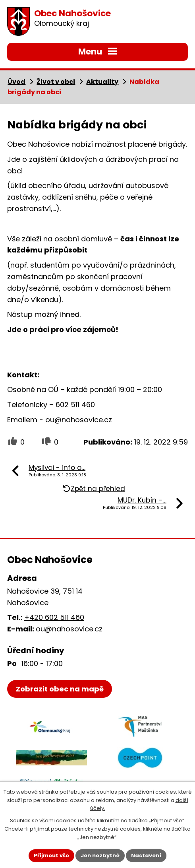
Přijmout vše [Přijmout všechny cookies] (51, 855)
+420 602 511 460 (54, 617)
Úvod (16, 82)
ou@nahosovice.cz (69, 629)
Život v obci (56, 82)
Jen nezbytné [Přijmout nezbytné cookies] (100, 855)
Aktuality (102, 82)
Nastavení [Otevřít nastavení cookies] (146, 855)
